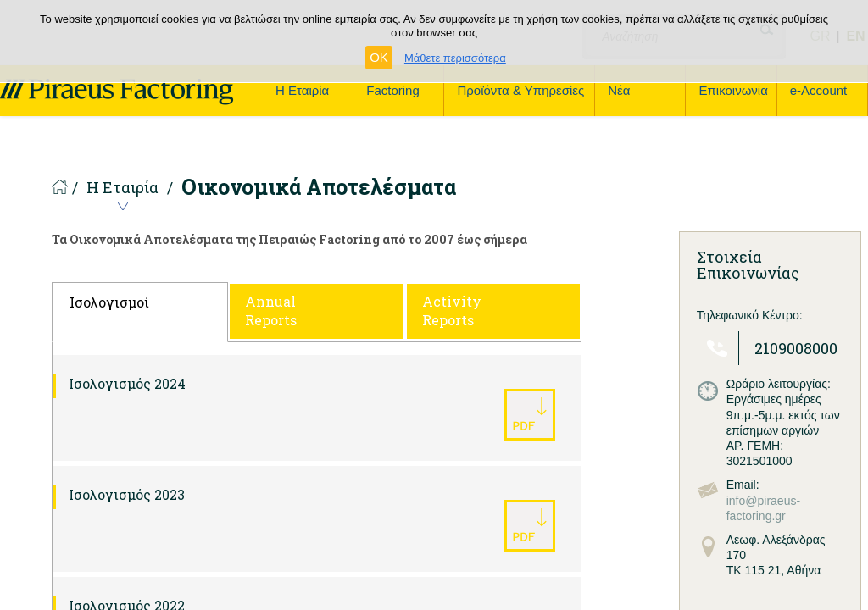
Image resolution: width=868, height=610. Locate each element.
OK (379, 57)
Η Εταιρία (122, 189)
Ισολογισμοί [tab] (109, 302)
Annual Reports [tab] (271, 311)
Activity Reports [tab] (452, 311)
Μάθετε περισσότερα (455, 58)
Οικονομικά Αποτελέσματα (319, 187)
